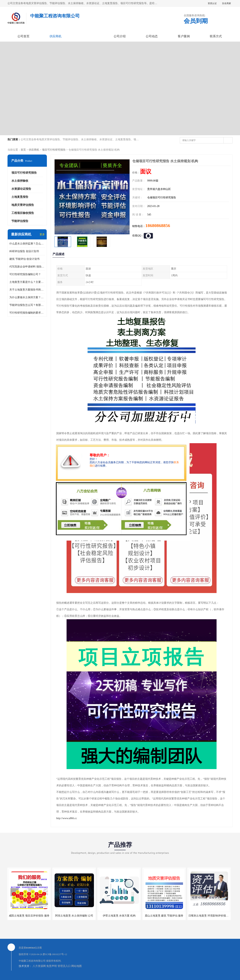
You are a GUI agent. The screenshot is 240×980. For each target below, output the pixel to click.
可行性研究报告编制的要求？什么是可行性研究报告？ (27, 313)
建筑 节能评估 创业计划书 (24, 259)
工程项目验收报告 (23, 213)
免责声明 (52, 966)
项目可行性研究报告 (54, 150)
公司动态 (152, 36)
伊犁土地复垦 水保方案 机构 (119, 916)
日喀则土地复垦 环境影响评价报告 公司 (211, 916)
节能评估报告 (20, 221)
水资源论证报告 (21, 189)
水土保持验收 (20, 181)
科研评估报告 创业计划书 (24, 251)
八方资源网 (39, 966)
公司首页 (23, 36)
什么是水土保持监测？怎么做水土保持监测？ (27, 244)
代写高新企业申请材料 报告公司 (27, 267)
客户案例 (184, 36)
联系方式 (216, 36)
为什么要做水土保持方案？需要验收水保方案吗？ (27, 297)
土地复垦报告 (20, 197)
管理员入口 (64, 966)
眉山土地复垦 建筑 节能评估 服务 (164, 916)
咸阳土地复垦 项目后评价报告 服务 (29, 916)
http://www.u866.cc (67, 818)
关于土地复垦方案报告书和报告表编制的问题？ (27, 290)
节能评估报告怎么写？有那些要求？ (27, 305)
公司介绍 (120, 36)
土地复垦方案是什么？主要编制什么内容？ (27, 282)
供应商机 (55, 36)
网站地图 (76, 966)
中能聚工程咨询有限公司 (32, 961)
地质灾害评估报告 (23, 205)
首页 (23, 150)
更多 (42, 234)
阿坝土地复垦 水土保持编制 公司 (74, 916)
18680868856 (158, 226)
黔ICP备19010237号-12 (55, 954)
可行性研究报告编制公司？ (25, 274)
